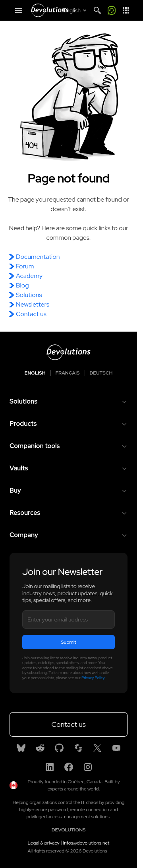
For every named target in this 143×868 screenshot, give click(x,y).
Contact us (31, 314)
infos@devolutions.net (86, 843)
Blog (22, 285)
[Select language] (75, 10)
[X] (97, 748)
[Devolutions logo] (68, 352)
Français (68, 373)
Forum (25, 266)
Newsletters (33, 304)
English (35, 373)
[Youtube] (116, 748)
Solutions (29, 295)
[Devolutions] (50, 10)
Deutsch (101, 373)
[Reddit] (40, 748)
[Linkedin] (50, 767)
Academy (29, 276)
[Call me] (112, 10)
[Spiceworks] (78, 748)
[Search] (97, 10)
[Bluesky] (21, 748)
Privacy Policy (93, 678)
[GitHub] (59, 748)
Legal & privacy (44, 843)
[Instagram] (88, 767)
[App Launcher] (126, 10)
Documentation (38, 257)
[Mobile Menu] (19, 10)
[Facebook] (69, 767)
